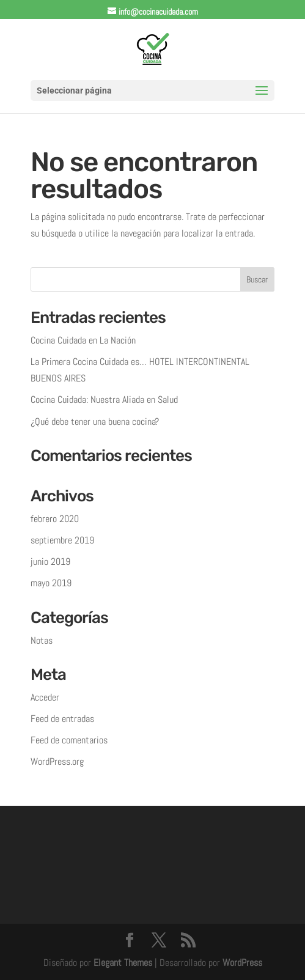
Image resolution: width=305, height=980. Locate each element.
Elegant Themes (123, 963)
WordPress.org (57, 761)
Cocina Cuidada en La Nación (83, 340)
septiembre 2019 (62, 540)
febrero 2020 (55, 519)
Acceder (45, 697)
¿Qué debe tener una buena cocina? (95, 422)
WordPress (242, 963)
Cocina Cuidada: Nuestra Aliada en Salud (104, 400)
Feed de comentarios (69, 740)
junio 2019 (50, 562)
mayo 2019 (51, 583)
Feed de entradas (62, 719)
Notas (42, 640)
